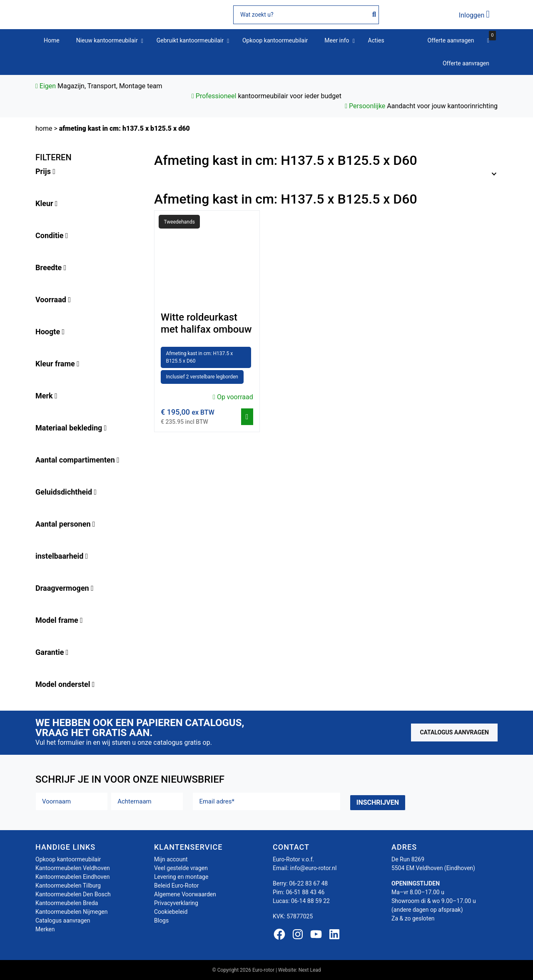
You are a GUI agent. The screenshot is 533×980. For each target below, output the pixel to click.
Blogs (161, 920)
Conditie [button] (52, 235)
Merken (45, 929)
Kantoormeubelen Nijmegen (71, 912)
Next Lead (310, 970)
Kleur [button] (47, 203)
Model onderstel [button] (65, 684)
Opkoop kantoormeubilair (68, 859)
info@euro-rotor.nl (314, 868)
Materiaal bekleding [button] (71, 428)
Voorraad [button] (53, 300)
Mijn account (171, 859)
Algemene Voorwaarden (185, 894)
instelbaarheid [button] (62, 556)
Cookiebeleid (171, 912)
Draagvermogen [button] (65, 588)
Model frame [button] (59, 620)
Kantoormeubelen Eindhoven (72, 877)
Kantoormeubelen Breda (67, 903)
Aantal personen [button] (65, 524)
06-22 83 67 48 (308, 883)
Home (44, 128)
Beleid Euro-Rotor (177, 885)
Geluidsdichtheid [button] (66, 492)
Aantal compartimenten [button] (77, 460)
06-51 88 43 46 (305, 892)
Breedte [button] (51, 267)
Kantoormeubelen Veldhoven (73, 868)
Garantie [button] (52, 652)
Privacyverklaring (176, 903)
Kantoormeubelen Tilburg (68, 885)
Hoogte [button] (50, 332)
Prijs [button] (45, 171)
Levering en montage (181, 877)
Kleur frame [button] (57, 364)
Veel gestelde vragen (181, 868)
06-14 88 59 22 (310, 901)
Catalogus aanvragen (454, 732)
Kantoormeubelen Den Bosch (73, 894)
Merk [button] (46, 396)
